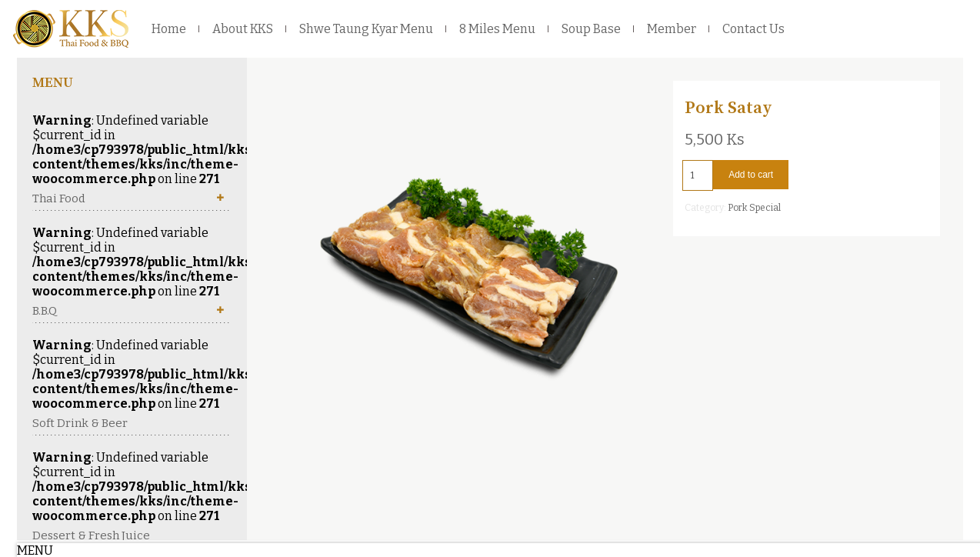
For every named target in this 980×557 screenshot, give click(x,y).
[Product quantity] (698, 175)
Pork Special (754, 208)
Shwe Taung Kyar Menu (366, 29)
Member (672, 29)
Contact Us (753, 29)
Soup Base (591, 29)
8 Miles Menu (497, 29)
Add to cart (751, 175)
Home (169, 29)
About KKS (243, 29)
